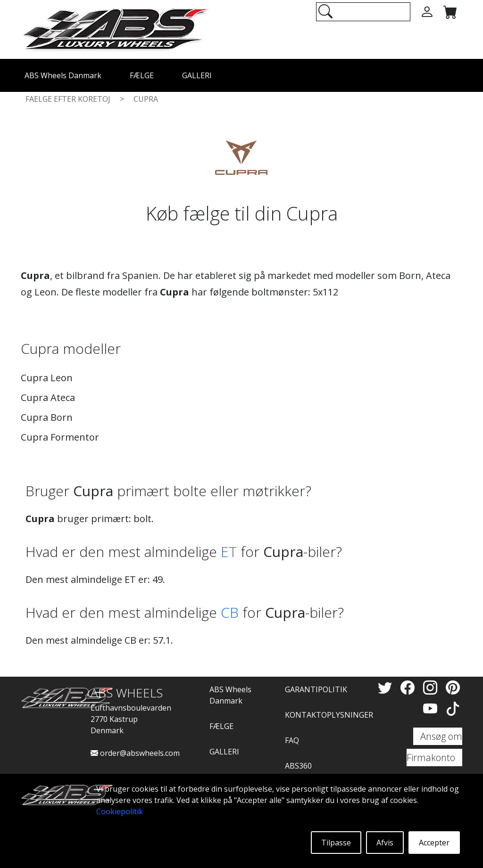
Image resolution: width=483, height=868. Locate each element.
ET (229, 552)
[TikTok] (453, 708)
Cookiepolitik (120, 811)
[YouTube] (432, 708)
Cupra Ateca (48, 397)
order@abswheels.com (135, 753)
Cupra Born (47, 417)
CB (230, 612)
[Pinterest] (453, 687)
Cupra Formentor (60, 437)
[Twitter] (387, 687)
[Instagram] (432, 687)
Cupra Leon (47, 378)
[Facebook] (409, 687)
